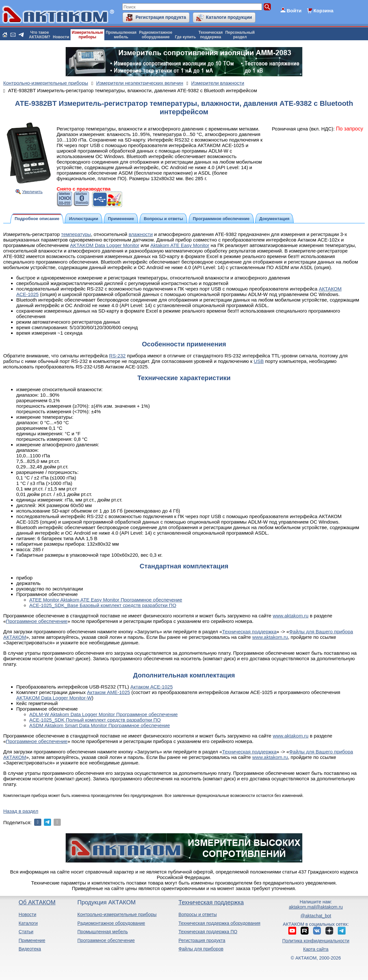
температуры (76, 234)
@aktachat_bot (316, 916)
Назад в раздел (21, 811)
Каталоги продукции (229, 17)
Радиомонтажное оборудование (111, 923)
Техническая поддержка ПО (208, 932)
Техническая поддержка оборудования (219, 923)
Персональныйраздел (240, 35)
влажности (141, 234)
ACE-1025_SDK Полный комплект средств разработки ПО (95, 720)
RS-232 (118, 356)
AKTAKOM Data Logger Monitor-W (54, 698)
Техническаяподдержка (211, 35)
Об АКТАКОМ (37, 902)
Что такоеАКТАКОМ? (40, 35)
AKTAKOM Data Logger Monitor (105, 245)
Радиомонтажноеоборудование (156, 35)
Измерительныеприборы (87, 35)
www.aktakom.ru (291, 616)
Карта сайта (316, 949)
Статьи (26, 932)
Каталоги (28, 923)
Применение (32, 940)
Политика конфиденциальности (316, 941)
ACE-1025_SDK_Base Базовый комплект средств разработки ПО (103, 605)
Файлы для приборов (201, 949)
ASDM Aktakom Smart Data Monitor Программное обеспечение (100, 725)
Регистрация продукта (161, 17)
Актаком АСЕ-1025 (151, 687)
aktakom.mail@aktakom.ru (316, 907)
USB (259, 361)
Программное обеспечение (37, 621)
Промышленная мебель (103, 932)
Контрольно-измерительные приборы (117, 914)
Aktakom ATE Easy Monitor (180, 245)
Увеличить (32, 192)
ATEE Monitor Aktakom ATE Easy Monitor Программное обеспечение (106, 600)
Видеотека (30, 949)
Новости (61, 37)
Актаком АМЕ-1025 (109, 692)
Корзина (323, 11)
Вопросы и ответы (198, 914)
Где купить (185, 37)
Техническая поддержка (249, 632)
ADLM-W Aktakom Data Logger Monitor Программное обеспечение (104, 714)
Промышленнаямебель (121, 35)
